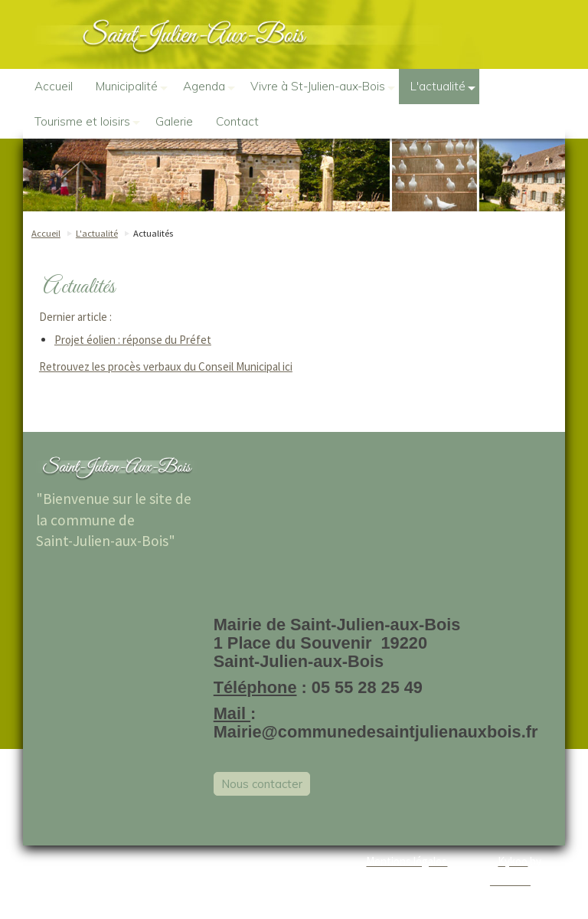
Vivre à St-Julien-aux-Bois (323, 87)
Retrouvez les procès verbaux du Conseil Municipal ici (166, 366)
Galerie (174, 121)
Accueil (54, 86)
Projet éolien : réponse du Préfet (133, 340)
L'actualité (443, 87)
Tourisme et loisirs (87, 122)
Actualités (153, 233)
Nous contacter (262, 784)
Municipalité (132, 87)
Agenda (209, 87)
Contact (237, 121)
